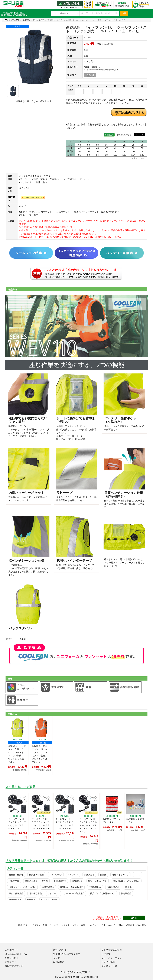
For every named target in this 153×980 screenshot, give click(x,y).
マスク (138, 875)
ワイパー (52, 893)
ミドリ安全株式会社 (112, 950)
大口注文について (14, 966)
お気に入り (109, 135)
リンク (57, 958)
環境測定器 (77, 881)
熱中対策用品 (39, 20)
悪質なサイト (12, 962)
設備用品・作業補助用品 (71, 887)
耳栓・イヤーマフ (120, 875)
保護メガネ (89, 875)
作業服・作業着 (36, 875)
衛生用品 (129, 887)
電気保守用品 (35, 893)
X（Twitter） (59, 962)
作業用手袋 (14, 881)
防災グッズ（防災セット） (103, 893)
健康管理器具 (15, 900)
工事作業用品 (95, 887)
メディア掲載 (108, 962)
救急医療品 (126, 893)
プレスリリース (109, 966)
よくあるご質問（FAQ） (17, 954)
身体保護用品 (60, 881)
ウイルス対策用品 (49, 900)
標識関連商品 (48, 887)
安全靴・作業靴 (16, 875)
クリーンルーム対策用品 (73, 893)
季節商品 (26, 20)
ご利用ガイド (12, 950)
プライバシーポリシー (113, 958)
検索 (124, 13)
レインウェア (56, 875)
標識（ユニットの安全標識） (126, 881)
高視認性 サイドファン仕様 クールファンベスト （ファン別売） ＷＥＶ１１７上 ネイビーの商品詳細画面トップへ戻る (82, 925)
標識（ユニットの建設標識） (22, 887)
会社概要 (106, 954)
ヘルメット (73, 875)
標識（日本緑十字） (98, 881)
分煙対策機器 (113, 887)
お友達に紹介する (124, 135)
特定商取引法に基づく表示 (67, 954)
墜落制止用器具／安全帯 (36, 881)
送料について (60, 950)
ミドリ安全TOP (12, 20)
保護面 (103, 875)
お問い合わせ (12, 958)
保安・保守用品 (16, 893)
